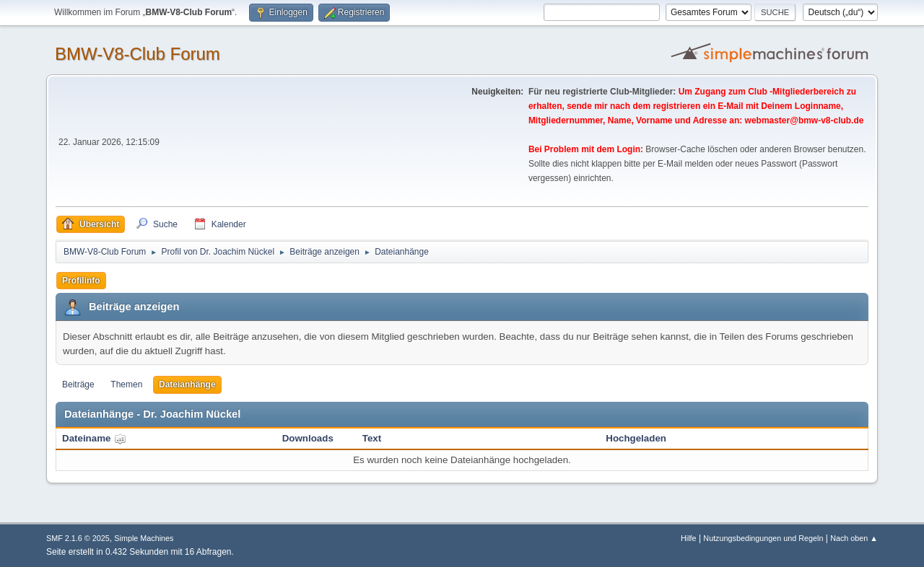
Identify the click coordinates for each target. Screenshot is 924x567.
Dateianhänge (187, 384)
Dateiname (94, 438)
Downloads (308, 438)
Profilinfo (81, 281)
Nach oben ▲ (854, 538)
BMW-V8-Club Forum (138, 54)
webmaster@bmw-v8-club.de (805, 120)
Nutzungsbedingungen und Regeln (763, 538)
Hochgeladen (636, 438)
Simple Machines (144, 538)
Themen (126, 384)
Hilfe (689, 538)
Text (372, 438)
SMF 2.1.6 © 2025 (78, 538)
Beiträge (78, 384)
